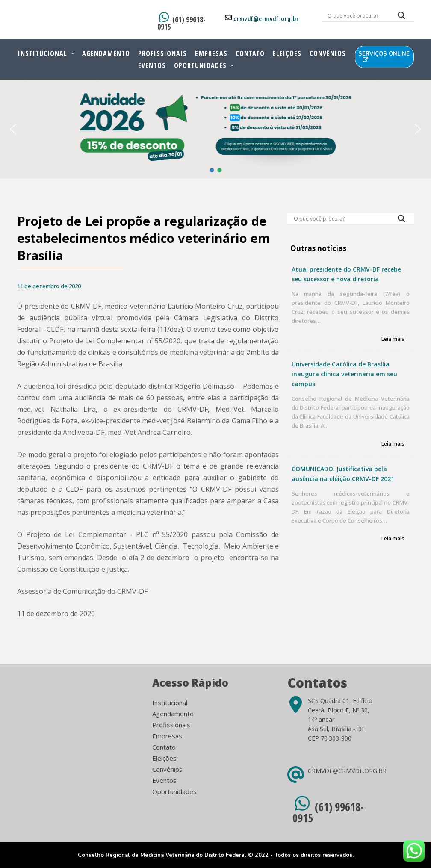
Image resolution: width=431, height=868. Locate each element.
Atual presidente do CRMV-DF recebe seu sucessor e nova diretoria (346, 274)
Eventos (152, 65)
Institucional (43, 53)
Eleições (287, 53)
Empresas (211, 53)
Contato (250, 53)
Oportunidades (200, 65)
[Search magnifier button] (401, 18)
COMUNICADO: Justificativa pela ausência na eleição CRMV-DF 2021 (343, 474)
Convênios (328, 53)
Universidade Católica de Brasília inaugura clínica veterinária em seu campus (344, 374)
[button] (13, 129)
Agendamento (106, 53)
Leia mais (393, 339)
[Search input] (357, 15)
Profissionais (162, 53)
